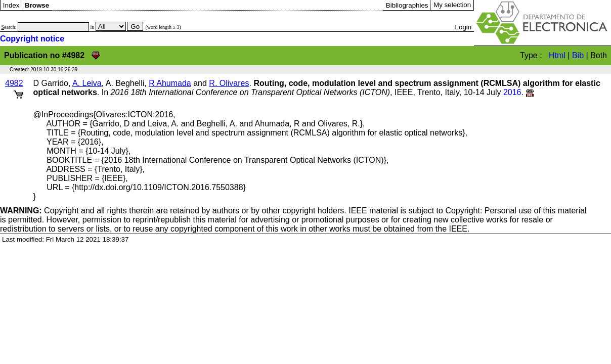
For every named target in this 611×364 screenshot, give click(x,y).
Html (557, 55)
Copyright (39, 211)
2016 (512, 92)
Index (11, 5)
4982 (14, 83)
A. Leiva (87, 83)
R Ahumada (170, 83)
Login (464, 27)
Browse (37, 5)
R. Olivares (229, 83)
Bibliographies (407, 5)
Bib (578, 55)
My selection (452, 5)
